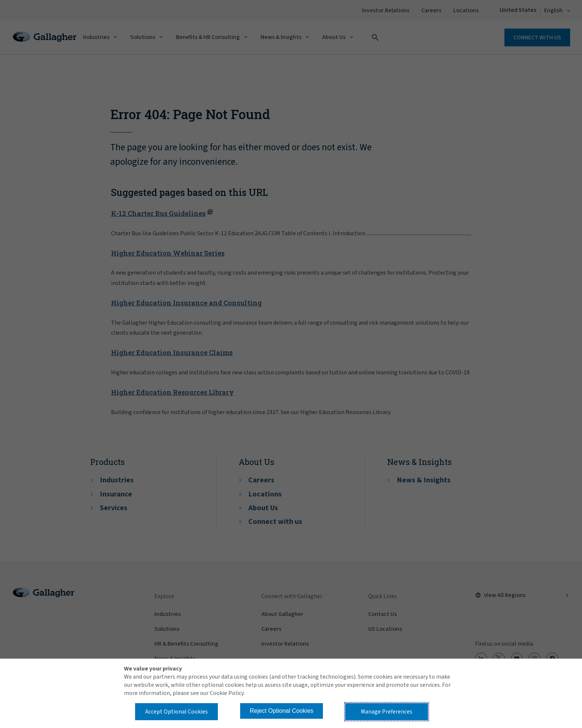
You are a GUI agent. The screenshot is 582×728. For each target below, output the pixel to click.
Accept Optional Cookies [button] (176, 712)
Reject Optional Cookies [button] (282, 711)
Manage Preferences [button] (387, 712)
